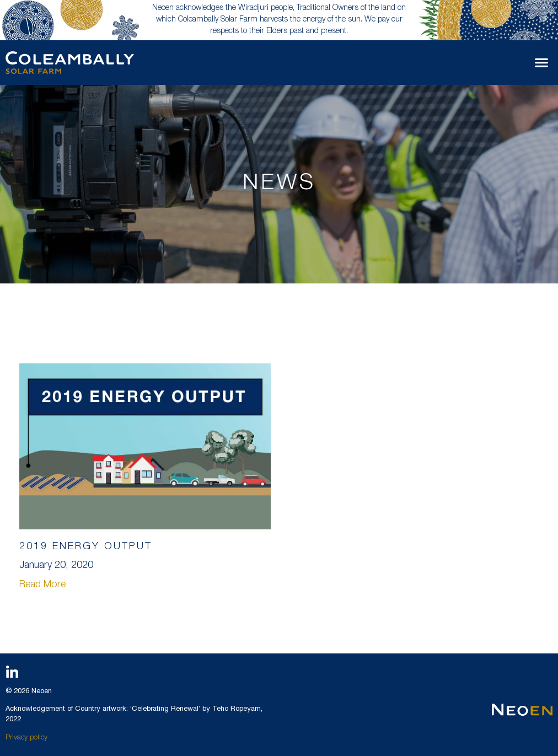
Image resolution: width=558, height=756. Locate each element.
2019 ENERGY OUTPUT (86, 547)
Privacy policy (26, 738)
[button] (542, 63)
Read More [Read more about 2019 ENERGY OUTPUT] (42, 585)
